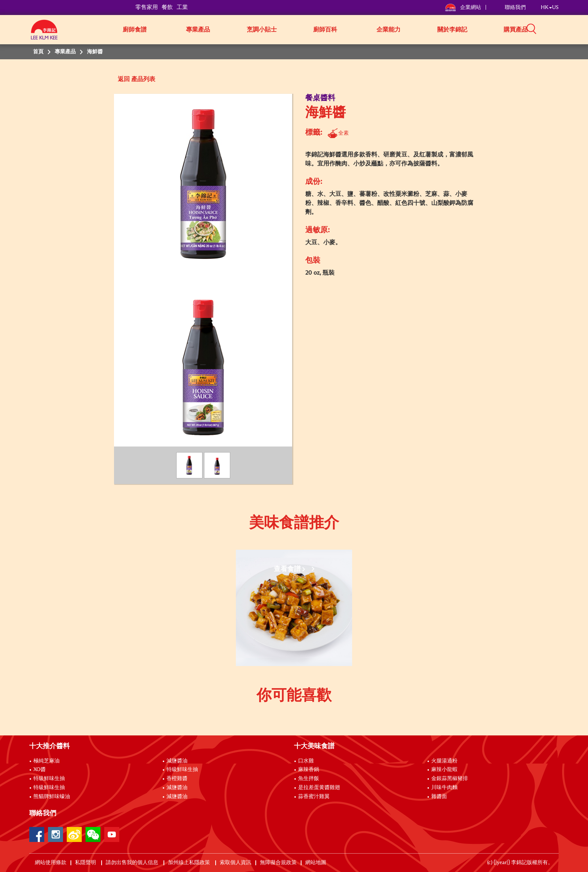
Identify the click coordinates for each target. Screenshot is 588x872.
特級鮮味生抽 (49, 779)
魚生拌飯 (309, 779)
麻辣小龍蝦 (444, 770)
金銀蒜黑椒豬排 (450, 779)
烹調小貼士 (262, 30)
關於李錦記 (452, 30)
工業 (182, 7)
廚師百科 (325, 30)
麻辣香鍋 (309, 770)
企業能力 (388, 30)
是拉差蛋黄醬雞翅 (319, 788)
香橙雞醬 (177, 779)
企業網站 (463, 8)
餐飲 (167, 7)
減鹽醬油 (177, 761)
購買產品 (516, 30)
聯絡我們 (515, 8)
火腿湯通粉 (444, 761)
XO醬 (40, 770)
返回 (124, 79)
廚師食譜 (135, 30)
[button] (561, 29)
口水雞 (306, 761)
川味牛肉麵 (444, 788)
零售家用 (147, 7)
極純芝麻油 (46, 761)
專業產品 (198, 30)
